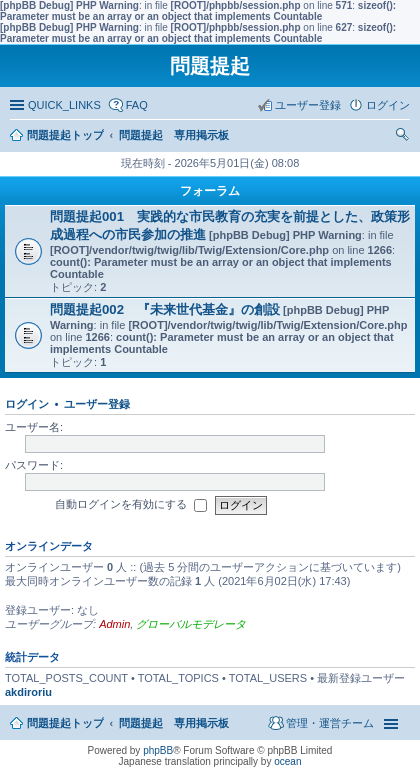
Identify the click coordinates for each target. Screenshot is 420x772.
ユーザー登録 (97, 404)
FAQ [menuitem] (137, 105)
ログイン (27, 404)
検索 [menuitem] (404, 137)
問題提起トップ (65, 723)
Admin (114, 624)
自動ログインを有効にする (131, 505)
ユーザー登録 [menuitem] (308, 105)
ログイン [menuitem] (388, 105)
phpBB (158, 750)
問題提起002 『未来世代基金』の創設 (165, 309)
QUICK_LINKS (64, 105)
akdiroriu (28, 692)
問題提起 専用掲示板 (174, 723)
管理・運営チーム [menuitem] (330, 723)
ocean (287, 761)
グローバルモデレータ (191, 624)
